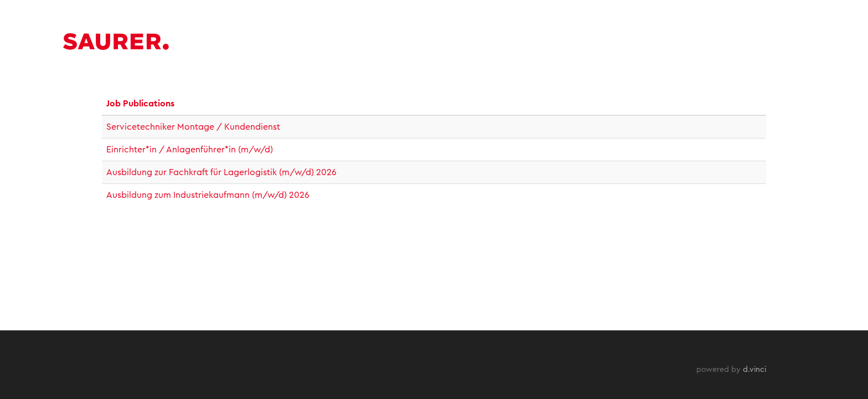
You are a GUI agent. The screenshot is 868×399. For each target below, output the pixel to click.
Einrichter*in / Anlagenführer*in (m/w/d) (190, 150)
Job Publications (140, 104)
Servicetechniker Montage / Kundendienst (193, 127)
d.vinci (755, 370)
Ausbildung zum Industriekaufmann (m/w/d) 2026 (208, 195)
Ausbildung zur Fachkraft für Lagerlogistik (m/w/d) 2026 (221, 172)
